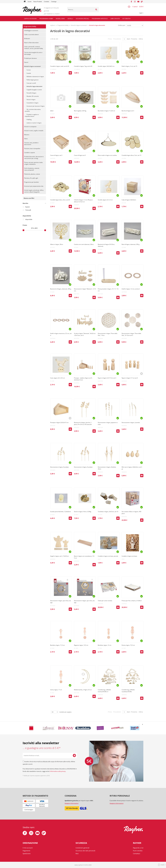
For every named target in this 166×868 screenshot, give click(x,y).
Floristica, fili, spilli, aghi (31, 178)
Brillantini (27, 39)
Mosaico (27, 135)
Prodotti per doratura (30, 58)
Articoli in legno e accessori (32, 66)
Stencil (26, 62)
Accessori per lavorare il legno (36, 106)
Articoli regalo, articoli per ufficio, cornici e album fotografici (34, 191)
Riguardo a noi (138, 848)
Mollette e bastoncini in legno (35, 77)
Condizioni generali (82, 848)
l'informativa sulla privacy (58, 771)
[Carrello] (134, 6)
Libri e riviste (115, 19)
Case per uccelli (31, 83)
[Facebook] (131, 2)
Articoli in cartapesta (30, 127)
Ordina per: (122, 25)
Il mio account (28, 848)
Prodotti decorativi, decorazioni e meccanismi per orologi (34, 157)
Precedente (117, 39)
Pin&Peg (29, 120)
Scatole (29, 73)
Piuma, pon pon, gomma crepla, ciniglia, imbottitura (34, 163)
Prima (110, 39)
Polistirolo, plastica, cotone (32, 174)
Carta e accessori (30, 19)
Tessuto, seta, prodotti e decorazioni (31, 144)
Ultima (141, 39)
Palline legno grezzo (33, 80)
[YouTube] (138, 2)
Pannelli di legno (31, 93)
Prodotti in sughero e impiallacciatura (32, 115)
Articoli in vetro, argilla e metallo (34, 131)
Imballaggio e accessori (31, 30)
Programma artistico (100, 19)
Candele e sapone (30, 153)
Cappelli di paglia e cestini (34, 90)
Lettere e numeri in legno (34, 123)
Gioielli (70, 19)
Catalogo (54, 2)
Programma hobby (46, 19)
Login (141, 13)
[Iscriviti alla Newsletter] (74, 755)
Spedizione (27, 854)
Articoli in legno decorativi (34, 86)
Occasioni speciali (82, 19)
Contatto (46, 2)
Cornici (29, 70)
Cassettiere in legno (32, 103)
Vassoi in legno (31, 100)
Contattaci (137, 854)
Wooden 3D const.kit (33, 96)
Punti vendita (138, 851)
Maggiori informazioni (72, 803)
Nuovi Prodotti (38, 2)
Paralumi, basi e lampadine (32, 149)
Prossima (134, 39)
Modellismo (60, 19)
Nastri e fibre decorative (31, 43)
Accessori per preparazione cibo (34, 186)
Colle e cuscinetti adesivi (31, 35)
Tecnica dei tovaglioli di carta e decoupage (33, 53)
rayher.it (53, 25)
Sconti (30, 2)
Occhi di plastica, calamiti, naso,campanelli (32, 169)
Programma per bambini (31, 182)
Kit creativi (127, 19)
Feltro (26, 139)
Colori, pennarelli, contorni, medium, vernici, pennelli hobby (34, 48)
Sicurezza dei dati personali (85, 851)
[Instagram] (135, 2)
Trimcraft (28, 210)
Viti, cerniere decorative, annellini (33, 110)
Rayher (28, 207)
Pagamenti (26, 851)
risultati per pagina (65, 712)
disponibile (29, 219)
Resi (77, 854)
